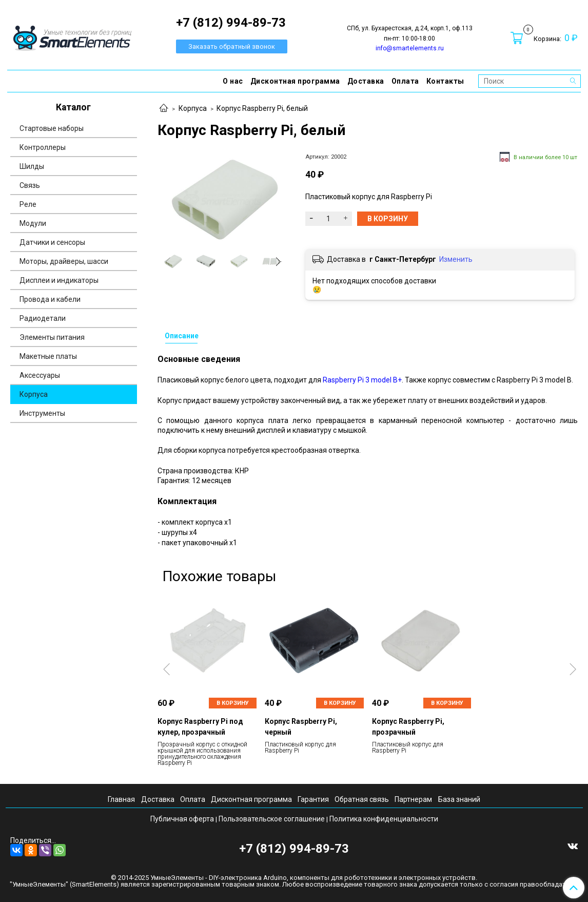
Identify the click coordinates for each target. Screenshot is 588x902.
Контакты (445, 81)
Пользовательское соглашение (272, 819)
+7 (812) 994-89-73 (294, 849)
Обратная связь (362, 799)
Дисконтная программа (295, 81)
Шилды (32, 166)
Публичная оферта (182, 819)
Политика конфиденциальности (384, 819)
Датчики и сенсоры (52, 242)
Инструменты (42, 413)
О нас (233, 81)
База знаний (459, 799)
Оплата (405, 81)
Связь (30, 185)
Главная (121, 799)
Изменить (456, 259)
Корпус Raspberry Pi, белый (262, 108)
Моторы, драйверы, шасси (64, 261)
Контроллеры (43, 147)
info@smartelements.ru (410, 48)
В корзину (233, 703)
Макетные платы (48, 356)
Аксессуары (40, 375)
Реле (28, 204)
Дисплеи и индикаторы (59, 280)
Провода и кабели (50, 299)
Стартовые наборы (52, 128)
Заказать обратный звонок (232, 46)
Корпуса (193, 108)
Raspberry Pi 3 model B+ (362, 380)
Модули (33, 223)
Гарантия (313, 799)
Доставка (366, 81)
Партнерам (413, 799)
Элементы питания (52, 337)
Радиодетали (43, 318)
